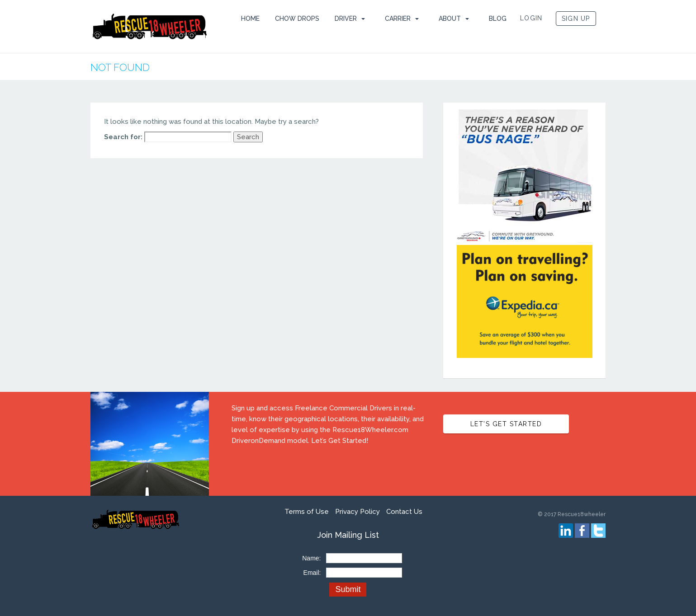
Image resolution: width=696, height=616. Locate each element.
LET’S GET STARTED (506, 424)
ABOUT (450, 19)
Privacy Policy (357, 512)
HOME (250, 19)
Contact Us (404, 512)
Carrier (398, 19)
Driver (346, 19)
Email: (312, 573)
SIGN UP (576, 19)
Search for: (123, 137)
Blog (498, 19)
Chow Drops (297, 19)
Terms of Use (307, 512)
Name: (311, 558)
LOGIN (531, 18)
